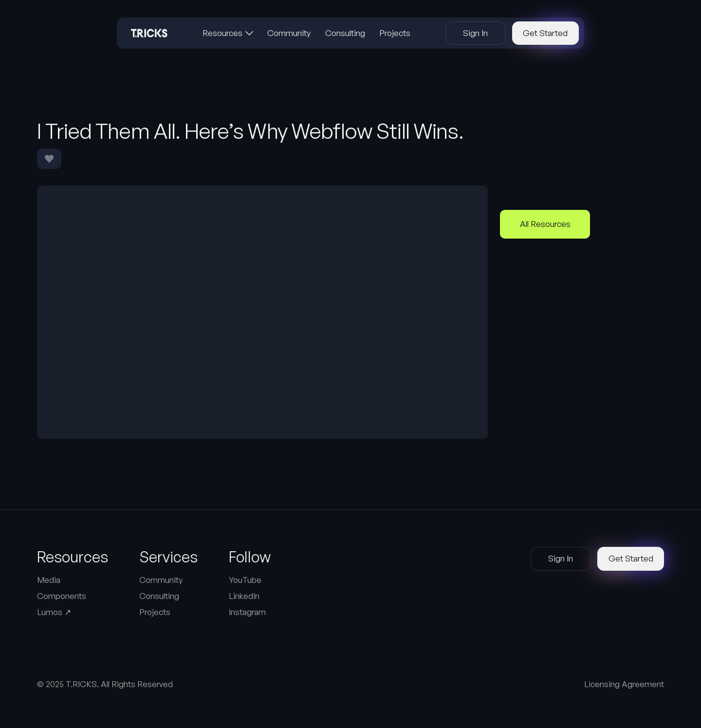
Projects (155, 612)
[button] (228, 33)
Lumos (54, 612)
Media (49, 580)
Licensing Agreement (624, 684)
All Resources (545, 224)
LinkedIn (244, 596)
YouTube (245, 580)
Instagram (247, 612)
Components (62, 596)
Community (161, 580)
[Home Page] (149, 33)
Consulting (159, 596)
